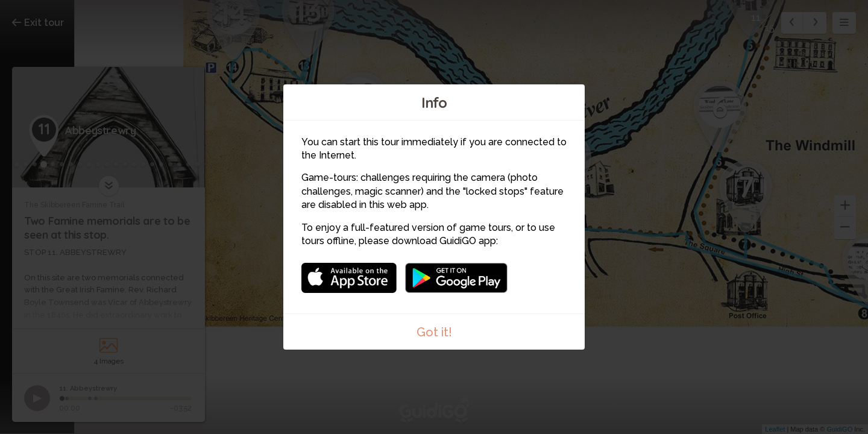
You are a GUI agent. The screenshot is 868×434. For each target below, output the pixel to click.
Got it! (434, 332)
